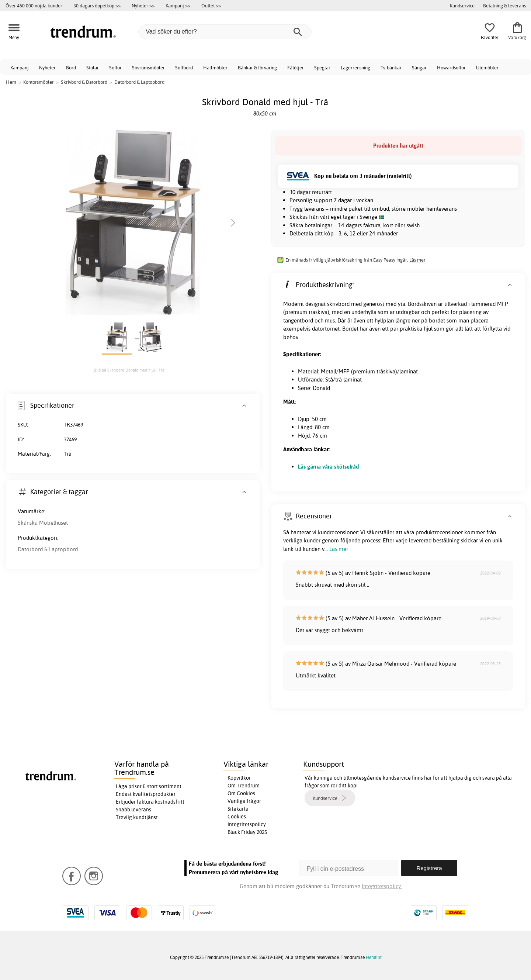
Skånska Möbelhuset (43, 523)
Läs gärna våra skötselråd (328, 467)
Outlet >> (211, 6)
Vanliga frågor (244, 801)
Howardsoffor (451, 68)
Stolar (93, 68)
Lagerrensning (355, 68)
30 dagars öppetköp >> (97, 6)
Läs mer (417, 260)
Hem (11, 82)
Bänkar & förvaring (257, 68)
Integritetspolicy (247, 824)
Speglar (322, 68)
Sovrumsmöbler (148, 68)
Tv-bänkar (391, 68)
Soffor (115, 68)
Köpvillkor (239, 778)
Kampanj (20, 68)
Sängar (419, 68)
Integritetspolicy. (382, 886)
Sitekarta (238, 809)
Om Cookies (241, 793)
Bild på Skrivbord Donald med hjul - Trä (129, 370)
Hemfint (374, 957)
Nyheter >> (143, 6)
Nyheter (47, 68)
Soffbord (184, 68)
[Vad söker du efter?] (225, 32)
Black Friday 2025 (247, 832)
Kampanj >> (178, 6)
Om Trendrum (244, 786)
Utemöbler (487, 68)
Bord (71, 68)
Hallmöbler (215, 68)
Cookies (237, 817)
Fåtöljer (296, 68)
